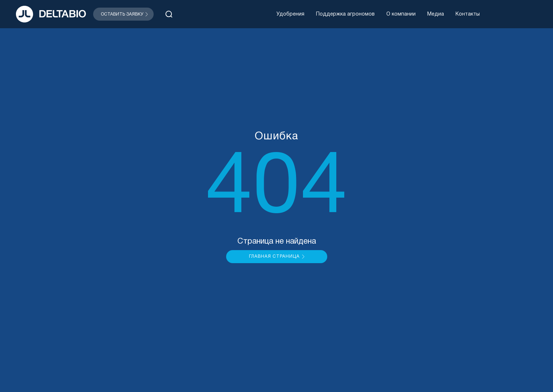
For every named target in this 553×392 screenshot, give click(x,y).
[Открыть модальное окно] (123, 14)
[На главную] (51, 14)
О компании (401, 14)
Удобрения (290, 14)
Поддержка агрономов (345, 14)
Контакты (468, 14)
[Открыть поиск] (169, 14)
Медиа (436, 14)
